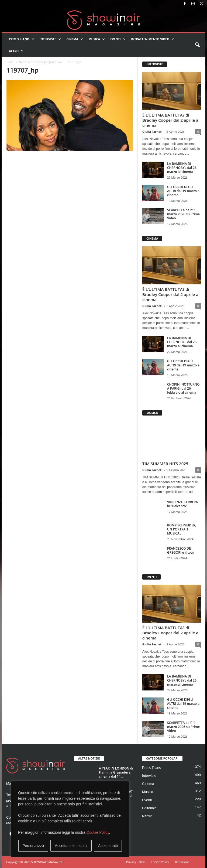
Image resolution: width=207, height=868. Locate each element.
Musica (97, 39)
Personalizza (33, 846)
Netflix (147, 816)
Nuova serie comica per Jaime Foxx (41, 62)
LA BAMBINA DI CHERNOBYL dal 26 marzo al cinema (182, 168)
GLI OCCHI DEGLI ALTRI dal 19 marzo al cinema (184, 191)
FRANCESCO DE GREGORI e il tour (181, 550)
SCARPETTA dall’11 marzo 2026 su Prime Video (183, 214)
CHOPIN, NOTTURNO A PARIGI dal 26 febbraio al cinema (183, 388)
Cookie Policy (98, 832)
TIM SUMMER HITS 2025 (165, 464)
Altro (16, 51)
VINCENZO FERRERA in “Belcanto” (182, 504)
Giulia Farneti (152, 132)
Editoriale (149, 808)
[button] (197, 45)
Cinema (75, 39)
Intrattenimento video (153, 39)
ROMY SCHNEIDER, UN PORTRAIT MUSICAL (182, 529)
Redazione (182, 862)
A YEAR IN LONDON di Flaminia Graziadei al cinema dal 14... (116, 772)
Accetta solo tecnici (71, 846)
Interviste (50, 39)
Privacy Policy (135, 862)
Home (10, 62)
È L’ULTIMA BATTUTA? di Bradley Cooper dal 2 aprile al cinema (171, 120)
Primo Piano (22, 39)
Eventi (118, 39)
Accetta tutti (108, 846)
